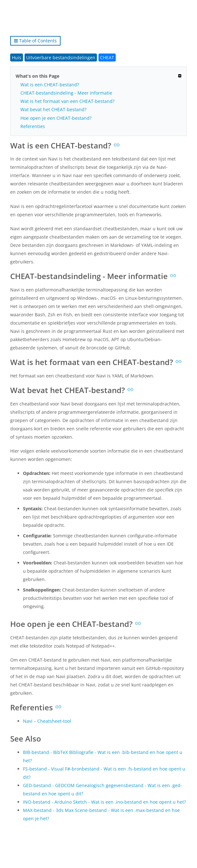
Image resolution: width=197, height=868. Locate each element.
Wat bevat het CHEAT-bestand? (53, 109)
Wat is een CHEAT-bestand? (50, 85)
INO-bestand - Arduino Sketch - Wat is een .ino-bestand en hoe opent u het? (104, 802)
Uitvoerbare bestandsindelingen (61, 57)
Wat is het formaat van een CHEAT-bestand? (67, 101)
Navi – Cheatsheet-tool (47, 721)
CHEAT (107, 57)
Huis (17, 57)
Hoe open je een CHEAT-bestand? (56, 118)
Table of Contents (35, 41)
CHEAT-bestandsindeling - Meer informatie (66, 93)
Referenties (33, 126)
